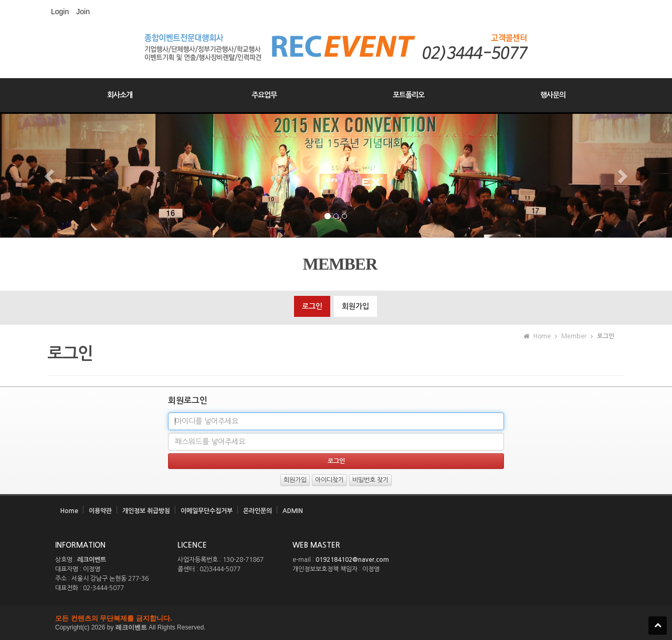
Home (69, 511)
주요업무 (264, 95)
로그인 (312, 306)
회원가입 (355, 306)
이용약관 (100, 511)
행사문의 (553, 95)
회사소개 (120, 95)
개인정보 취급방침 (146, 511)
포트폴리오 (408, 95)
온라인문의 (258, 511)
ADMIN (293, 511)
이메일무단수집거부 (207, 511)
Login (60, 12)
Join (83, 12)
